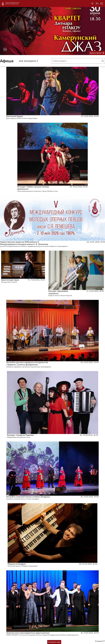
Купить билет (97, 53)
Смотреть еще (54, 642)
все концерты (29, 61)
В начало (100, 641)
